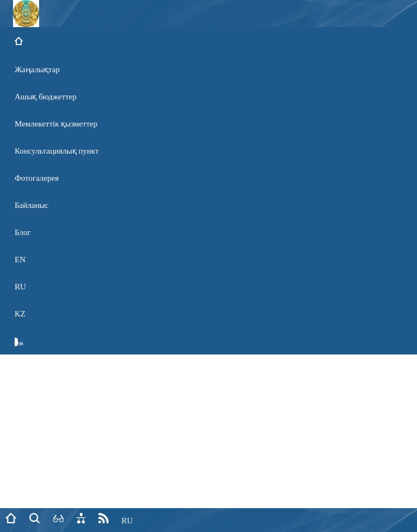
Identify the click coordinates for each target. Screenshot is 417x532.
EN (20, 259)
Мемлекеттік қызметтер (56, 124)
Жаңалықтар (37, 69)
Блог (23, 232)
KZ (20, 314)
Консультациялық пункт (57, 151)
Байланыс (31, 205)
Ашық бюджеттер (46, 97)
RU (20, 287)
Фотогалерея (37, 178)
